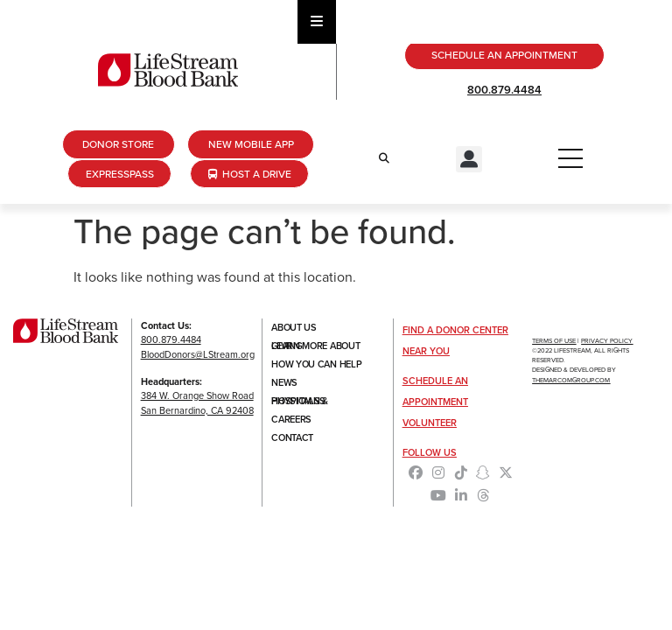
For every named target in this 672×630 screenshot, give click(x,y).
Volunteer (430, 423)
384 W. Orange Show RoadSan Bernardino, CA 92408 (197, 403)
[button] (469, 159)
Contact (292, 437)
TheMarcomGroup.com (571, 380)
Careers (291, 419)
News (284, 382)
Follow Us (430, 452)
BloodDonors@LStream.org (198, 354)
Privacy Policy (607, 341)
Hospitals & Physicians (300, 401)
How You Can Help (316, 364)
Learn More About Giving (315, 346)
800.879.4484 (504, 90)
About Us (294, 327)
